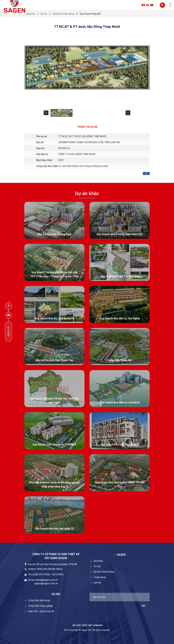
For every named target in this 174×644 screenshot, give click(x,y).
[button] (46, 113)
